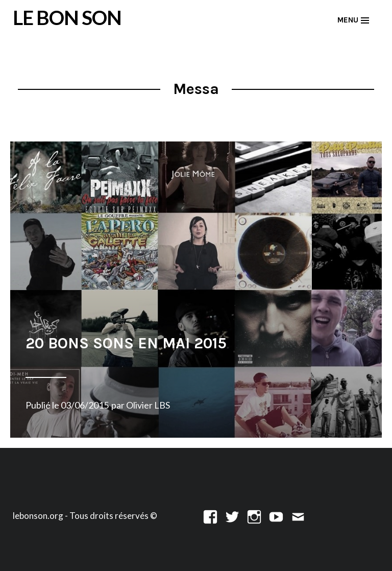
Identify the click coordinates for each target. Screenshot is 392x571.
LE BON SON (67, 17)
